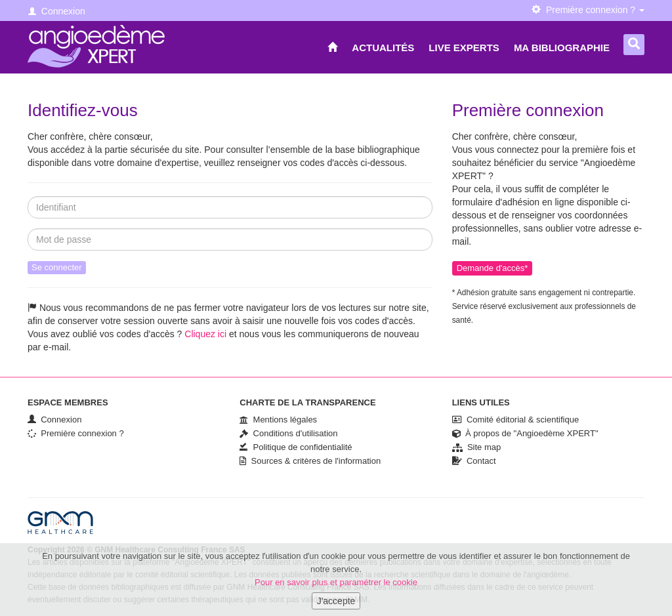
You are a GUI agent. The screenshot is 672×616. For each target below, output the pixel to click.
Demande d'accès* (493, 268)
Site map (477, 447)
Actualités (383, 48)
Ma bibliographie (562, 48)
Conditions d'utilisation (288, 433)
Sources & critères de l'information (310, 461)
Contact (474, 461)
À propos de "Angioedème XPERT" (525, 433)
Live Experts (464, 48)
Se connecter (57, 267)
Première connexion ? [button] (588, 10)
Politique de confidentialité (296, 447)
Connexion (57, 11)
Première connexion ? (76, 433)
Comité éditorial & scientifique (515, 420)
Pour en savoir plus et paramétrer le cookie (336, 586)
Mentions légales (278, 420)
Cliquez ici (205, 334)
